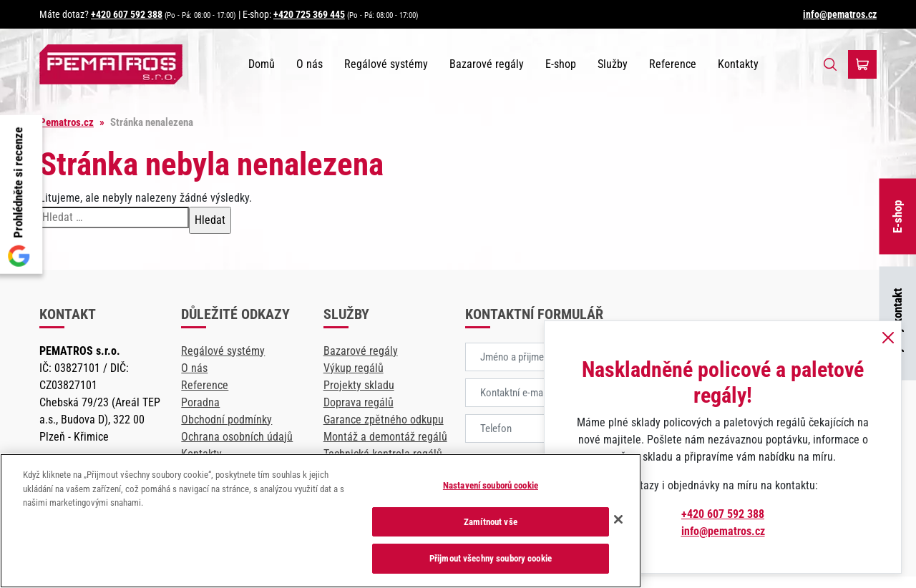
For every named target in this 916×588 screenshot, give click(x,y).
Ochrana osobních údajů (237, 437)
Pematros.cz (67, 122)
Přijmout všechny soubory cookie (491, 558)
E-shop (897, 216)
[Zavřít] (618, 519)
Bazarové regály (487, 64)
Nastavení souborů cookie (491, 485)
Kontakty (738, 64)
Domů (262, 64)
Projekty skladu (359, 385)
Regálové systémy (386, 64)
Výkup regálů (354, 368)
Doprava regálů (359, 402)
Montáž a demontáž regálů (385, 437)
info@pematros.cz (840, 14)
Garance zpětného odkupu (384, 420)
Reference (673, 64)
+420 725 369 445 (309, 14)
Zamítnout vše (491, 522)
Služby (613, 64)
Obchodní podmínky (226, 420)
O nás (310, 64)
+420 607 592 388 (127, 14)
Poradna (200, 402)
